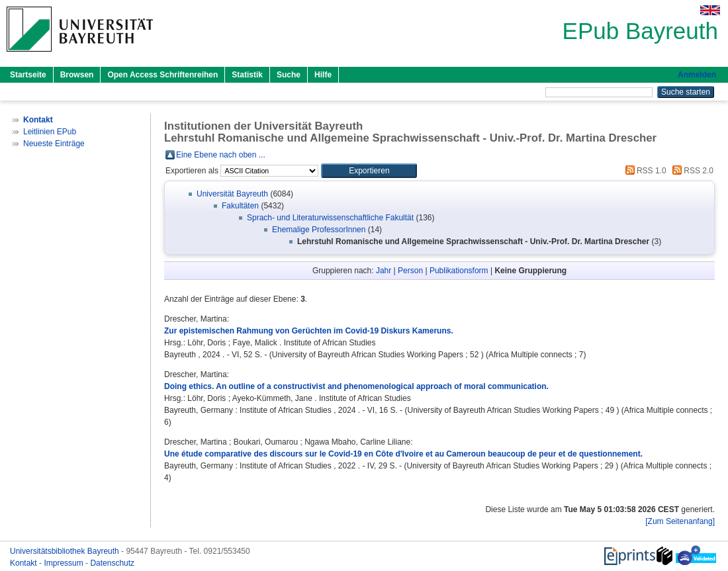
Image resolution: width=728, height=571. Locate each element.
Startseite (28, 75)
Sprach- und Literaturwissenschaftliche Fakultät (330, 218)
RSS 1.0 (644, 171)
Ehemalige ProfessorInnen (319, 230)
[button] (369, 171)
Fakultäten (240, 206)
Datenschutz (112, 563)
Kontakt (24, 563)
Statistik (247, 75)
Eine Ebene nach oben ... (221, 155)
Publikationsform (459, 271)
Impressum (65, 563)
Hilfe (323, 75)
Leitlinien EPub (50, 132)
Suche (289, 75)
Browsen (77, 75)
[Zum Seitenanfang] (680, 521)
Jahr (384, 271)
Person (410, 271)
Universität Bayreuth (232, 194)
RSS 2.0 (691, 171)
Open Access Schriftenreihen (162, 75)
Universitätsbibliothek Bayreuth (66, 551)
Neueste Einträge (54, 144)
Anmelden (697, 75)
